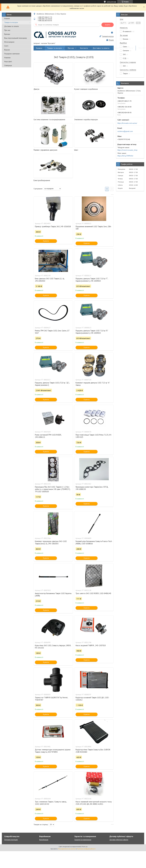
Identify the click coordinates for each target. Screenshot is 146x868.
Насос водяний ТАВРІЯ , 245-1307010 (91, 645)
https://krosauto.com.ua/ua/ (127, 123)
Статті (6, 46)
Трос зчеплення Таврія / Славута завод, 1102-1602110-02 (51, 803)
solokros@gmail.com (125, 131)
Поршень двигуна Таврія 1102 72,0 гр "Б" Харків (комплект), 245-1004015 (92, 332)
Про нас (7, 30)
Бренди (7, 34)
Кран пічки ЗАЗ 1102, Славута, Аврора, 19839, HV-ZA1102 (53, 647)
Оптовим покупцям (11, 840)
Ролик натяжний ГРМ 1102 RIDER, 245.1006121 (48, 436)
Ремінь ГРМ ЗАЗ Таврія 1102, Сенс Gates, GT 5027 (52, 332)
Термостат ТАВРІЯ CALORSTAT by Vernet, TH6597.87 (51, 699)
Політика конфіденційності (86, 849)
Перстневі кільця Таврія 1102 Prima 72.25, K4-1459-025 (94, 436)
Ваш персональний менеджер (16, 38)
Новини (7, 18)
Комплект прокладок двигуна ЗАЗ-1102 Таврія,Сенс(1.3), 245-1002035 (51, 542)
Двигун (36, 89)
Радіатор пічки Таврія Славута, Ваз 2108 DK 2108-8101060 (93, 751)
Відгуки (7, 50)
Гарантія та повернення (124, 48)
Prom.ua (85, 847)
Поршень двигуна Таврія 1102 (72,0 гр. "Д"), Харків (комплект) (52, 384)
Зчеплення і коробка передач (86, 120)
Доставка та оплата (11, 26)
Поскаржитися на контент (67, 849)
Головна (39, 48)
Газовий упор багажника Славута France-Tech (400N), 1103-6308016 (94, 542)
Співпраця (8, 65)
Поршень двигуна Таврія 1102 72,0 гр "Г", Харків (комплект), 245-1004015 (92, 280)
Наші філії (8, 61)
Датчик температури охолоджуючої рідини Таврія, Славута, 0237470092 (53, 751)
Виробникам (44, 840)
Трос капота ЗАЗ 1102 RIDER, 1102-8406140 (93, 593)
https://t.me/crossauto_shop (127, 150)
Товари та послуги (11, 22)
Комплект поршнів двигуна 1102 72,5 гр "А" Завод (93, 384)
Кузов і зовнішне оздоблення (86, 89)
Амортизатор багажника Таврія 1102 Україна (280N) (53, 595)
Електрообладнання (42, 180)
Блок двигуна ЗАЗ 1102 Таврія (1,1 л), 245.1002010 (50, 280)
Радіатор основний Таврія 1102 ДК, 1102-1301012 (92, 699)
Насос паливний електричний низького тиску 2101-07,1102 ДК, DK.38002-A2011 (94, 803)
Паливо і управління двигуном (45, 150)
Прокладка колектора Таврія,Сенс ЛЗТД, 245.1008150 (92, 488)
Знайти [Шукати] (108, 25)
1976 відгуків (111, 2)
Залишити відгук (108, 36)
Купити (46, 241)
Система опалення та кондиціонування (49, 120)
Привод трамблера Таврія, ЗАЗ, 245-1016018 (53, 226)
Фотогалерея (9, 42)
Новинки (7, 58)
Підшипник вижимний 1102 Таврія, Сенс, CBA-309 (94, 228)
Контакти (84, 48)
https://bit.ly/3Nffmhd (125, 156)
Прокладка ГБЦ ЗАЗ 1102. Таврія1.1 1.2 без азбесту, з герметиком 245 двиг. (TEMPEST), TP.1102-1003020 (53, 489)
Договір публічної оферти (119, 840)
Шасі (76, 150)
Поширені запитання (12, 54)
